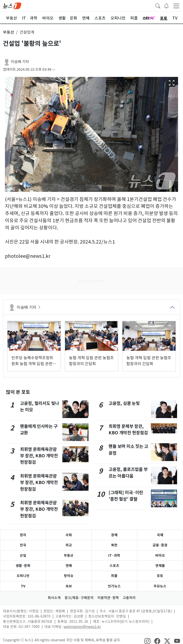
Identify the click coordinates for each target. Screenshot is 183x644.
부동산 (69, 555)
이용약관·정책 (108, 598)
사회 (69, 535)
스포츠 (114, 566)
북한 (114, 545)
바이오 (160, 555)
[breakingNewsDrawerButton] (166, 5)
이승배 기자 (20, 62)
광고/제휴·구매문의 (79, 598)
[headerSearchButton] (158, 5)
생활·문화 (23, 566)
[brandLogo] (12, 5)
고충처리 (129, 598)
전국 (23, 545)
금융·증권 (160, 545)
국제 (160, 535)
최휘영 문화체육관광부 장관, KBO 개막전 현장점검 (39, 456)
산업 (23, 555)
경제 (114, 535)
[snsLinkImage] (147, 641)
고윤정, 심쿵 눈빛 (124, 403)
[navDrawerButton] (176, 6)
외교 (69, 545)
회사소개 (54, 598)
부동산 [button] (9, 32)
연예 (69, 566)
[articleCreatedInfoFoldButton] (54, 70)
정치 (23, 535)
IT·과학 (114, 555)
